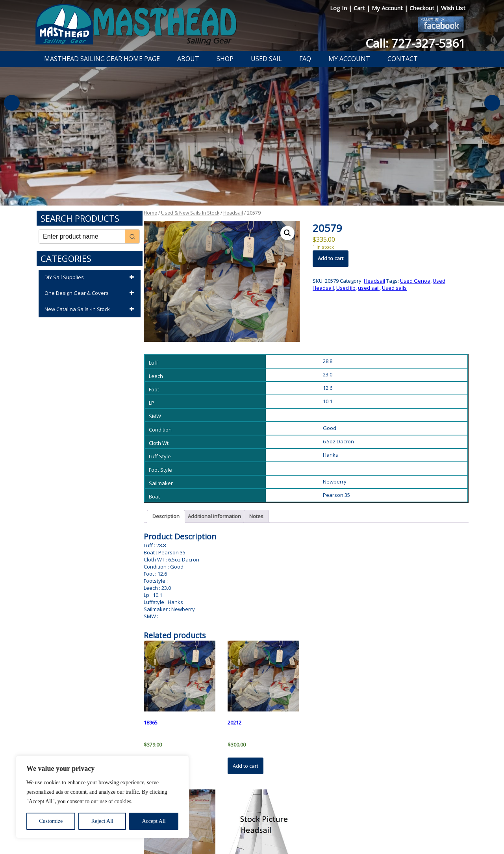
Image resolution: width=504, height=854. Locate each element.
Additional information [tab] (214, 516)
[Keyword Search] (82, 236)
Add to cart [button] (246, 766)
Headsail (233, 213)
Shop (225, 59)
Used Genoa (415, 281)
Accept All (154, 821)
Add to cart (331, 258)
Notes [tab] (256, 516)
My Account (388, 8)
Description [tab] (166, 516)
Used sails (394, 288)
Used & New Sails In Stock (190, 213)
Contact (403, 59)
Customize (51, 821)
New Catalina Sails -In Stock (91, 309)
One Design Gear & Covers (91, 293)
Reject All (102, 821)
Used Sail (266, 59)
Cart (360, 8)
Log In (339, 8)
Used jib (346, 288)
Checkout (423, 8)
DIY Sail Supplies (91, 278)
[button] (287, 233)
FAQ (305, 59)
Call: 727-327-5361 (415, 43)
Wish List (453, 8)
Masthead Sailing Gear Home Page (102, 59)
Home (150, 213)
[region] (102, 797)
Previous (12, 103)
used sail (369, 288)
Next (492, 103)
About (188, 59)
